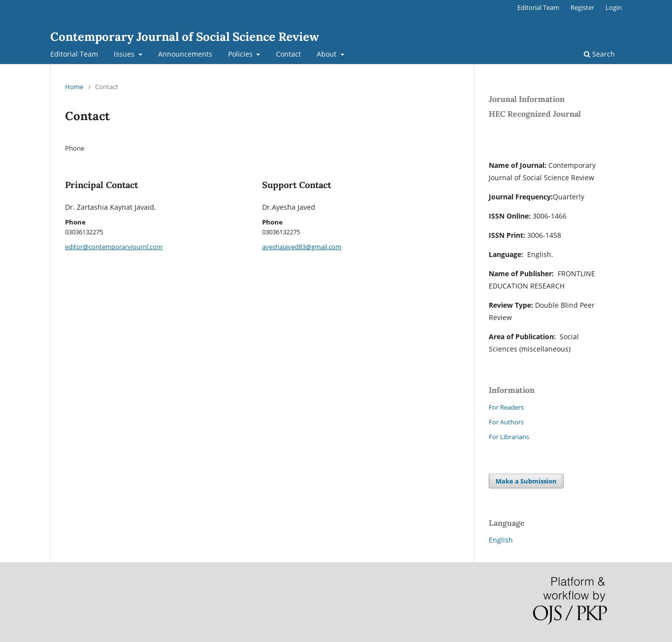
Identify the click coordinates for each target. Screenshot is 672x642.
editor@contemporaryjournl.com (114, 247)
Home (74, 87)
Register (582, 7)
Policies (241, 54)
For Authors (506, 422)
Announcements (185, 54)
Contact (288, 54)
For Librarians (509, 437)
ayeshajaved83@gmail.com (302, 247)
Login (614, 7)
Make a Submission (526, 481)
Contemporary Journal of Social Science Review (185, 37)
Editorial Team (74, 54)
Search (599, 54)
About (328, 54)
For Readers (506, 407)
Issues (125, 54)
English (501, 540)
